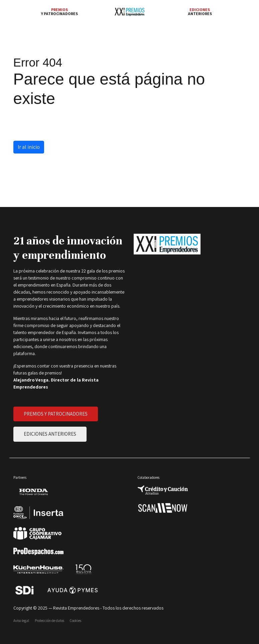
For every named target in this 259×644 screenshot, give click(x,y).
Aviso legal (21, 621)
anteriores (200, 12)
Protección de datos (49, 621)
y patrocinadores (59, 12)
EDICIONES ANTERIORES (50, 434)
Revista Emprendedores (76, 608)
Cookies (76, 621)
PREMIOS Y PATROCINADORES (56, 414)
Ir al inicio (29, 147)
